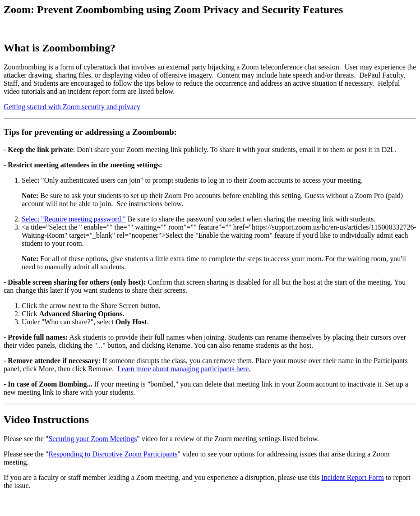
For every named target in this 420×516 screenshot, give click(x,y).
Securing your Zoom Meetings (92, 439)
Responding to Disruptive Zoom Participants (113, 454)
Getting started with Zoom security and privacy (72, 107)
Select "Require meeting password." (74, 219)
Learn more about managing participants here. (184, 369)
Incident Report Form (353, 477)
